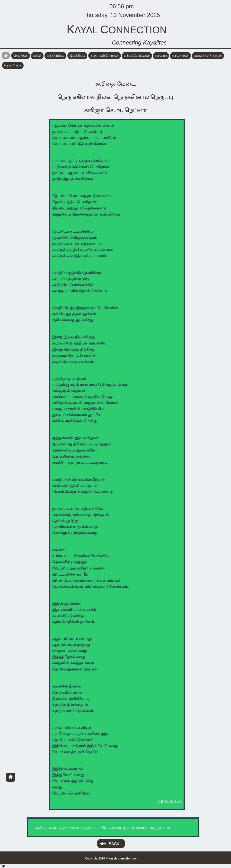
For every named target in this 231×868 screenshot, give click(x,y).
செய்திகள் (21, 56)
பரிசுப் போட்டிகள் (137, 56)
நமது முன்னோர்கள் (105, 56)
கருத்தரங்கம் (55, 56)
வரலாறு (161, 56)
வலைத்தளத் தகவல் (208, 56)
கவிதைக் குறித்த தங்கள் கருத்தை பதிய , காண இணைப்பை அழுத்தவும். (103, 827)
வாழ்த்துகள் (180, 56)
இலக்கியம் (77, 56)
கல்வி (37, 56)
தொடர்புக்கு (13, 65)
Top (2, 866)
